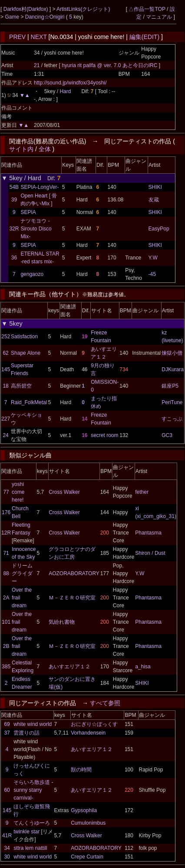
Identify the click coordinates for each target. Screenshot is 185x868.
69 (7, 724)
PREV (17, 37)
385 (6, 667)
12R (6, 533)
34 (7, 848)
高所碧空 (21, 386)
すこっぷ (172, 419)
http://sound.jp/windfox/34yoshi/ (70, 83)
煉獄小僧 (172, 353)
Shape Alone (26, 353)
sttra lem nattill (30, 848)
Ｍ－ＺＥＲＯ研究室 (72, 598)
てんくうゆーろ (32, 823)
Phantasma (148, 533)
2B (6, 646)
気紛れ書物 (62, 622)
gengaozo (32, 274)
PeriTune (172, 402)
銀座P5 (170, 386)
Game (13, 17)
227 (6, 419)
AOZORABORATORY (74, 573)
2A (6, 598)
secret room (104, 435)
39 (14, 200)
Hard (65, 91)
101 (6, 622)
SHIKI (155, 187)
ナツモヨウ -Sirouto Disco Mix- (36, 229)
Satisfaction (24, 337)
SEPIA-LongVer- (40, 187)
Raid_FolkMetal (29, 402)
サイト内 (21, 149)
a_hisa (143, 667)
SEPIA (28, 212)
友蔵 (154, 200)
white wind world (33, 724)
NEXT (39, 37)
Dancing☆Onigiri (46, 17)
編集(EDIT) (144, 37)
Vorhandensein (88, 733)
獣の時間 (81, 770)
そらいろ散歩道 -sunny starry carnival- (33, 790)
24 (5, 435)
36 (14, 258)
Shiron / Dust (150, 553)
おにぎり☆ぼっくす (94, 724)
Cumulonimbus (88, 823)
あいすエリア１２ (69, 667)
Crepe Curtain (87, 857)
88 (6, 573)
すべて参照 (105, 703)
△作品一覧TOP (147, 9)
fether (142, 492)
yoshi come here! (18, 492)
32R (14, 229)
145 (6, 369)
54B (14, 187)
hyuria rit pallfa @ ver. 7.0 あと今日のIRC (110, 65)
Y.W (153, 258)
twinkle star (26, 832)
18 (5, 386)
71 (6, 553)
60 (7, 790)
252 (6, 337)
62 (5, 353)
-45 (152, 274)
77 (6, 492)
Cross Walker (64, 492)
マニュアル (159, 17)
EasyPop (159, 229)
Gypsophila (84, 810)
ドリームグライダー (22, 573)
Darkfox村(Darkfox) (26, 9)
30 (7, 857)
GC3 (167, 435)
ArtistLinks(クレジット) (83, 9)
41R (7, 836)
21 (37, 65)
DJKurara (173, 369)
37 (7, 733)
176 (6, 512)
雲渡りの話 (26, 733)
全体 (45, 149)
